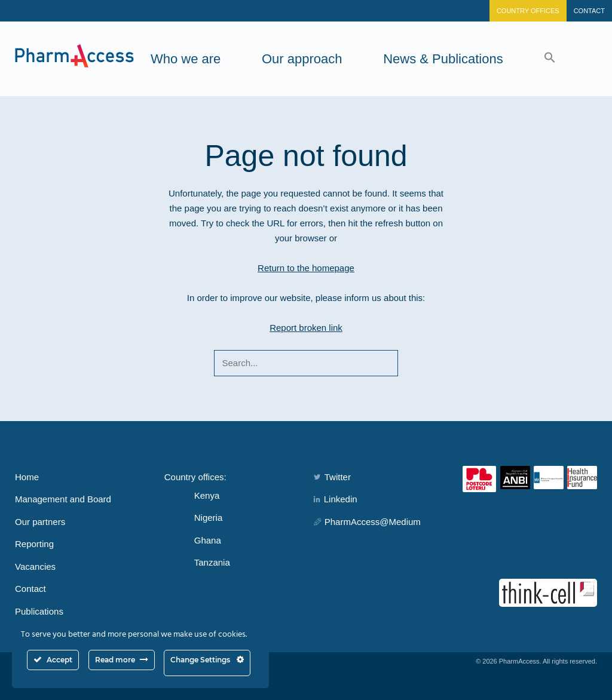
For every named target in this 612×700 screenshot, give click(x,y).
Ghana (208, 540)
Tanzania (212, 562)
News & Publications (443, 59)
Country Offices (528, 11)
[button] (550, 59)
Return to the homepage (306, 268)
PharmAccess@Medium (367, 522)
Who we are (186, 59)
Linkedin (336, 499)
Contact (589, 11)
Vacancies (35, 567)
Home (27, 477)
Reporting (34, 544)
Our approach (302, 59)
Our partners (40, 522)
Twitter (332, 477)
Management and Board (63, 499)
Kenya (207, 495)
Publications (39, 611)
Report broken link (306, 328)
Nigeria (209, 518)
